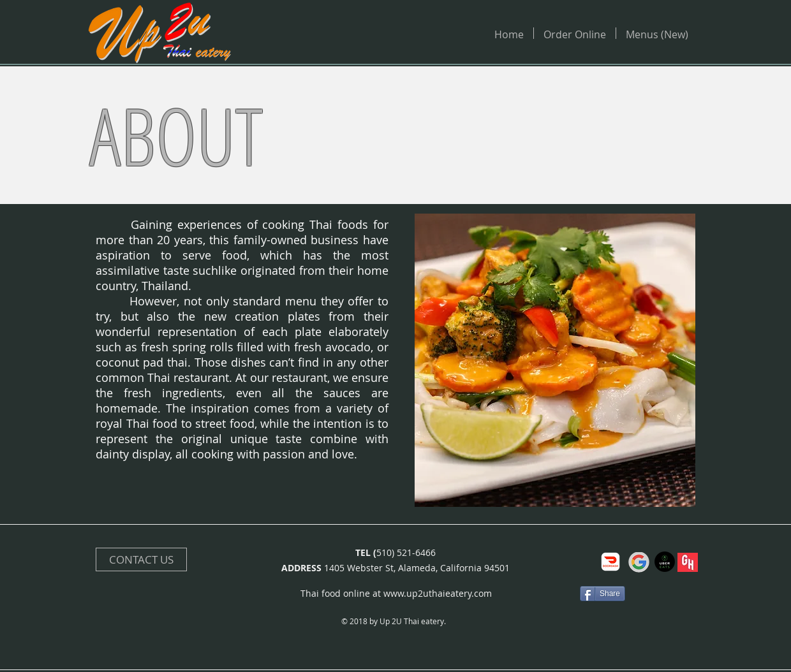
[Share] (602, 594)
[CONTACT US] (141, 559)
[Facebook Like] (541, 594)
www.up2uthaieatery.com (438, 593)
